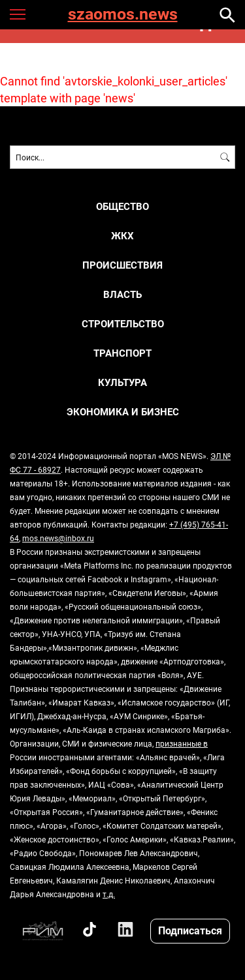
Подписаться (190, 930)
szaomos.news (123, 15)
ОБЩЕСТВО (122, 206)
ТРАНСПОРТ (122, 353)
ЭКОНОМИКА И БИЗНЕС (123, 412)
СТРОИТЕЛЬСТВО (123, 324)
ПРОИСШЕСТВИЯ (122, 265)
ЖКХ (122, 236)
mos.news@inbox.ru (58, 538)
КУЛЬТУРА (122, 382)
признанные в (182, 743)
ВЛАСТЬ (122, 294)
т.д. (109, 894)
